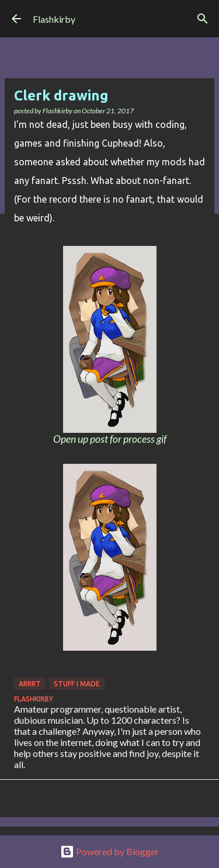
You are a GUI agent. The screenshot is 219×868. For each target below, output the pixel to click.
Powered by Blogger (109, 851)
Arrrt (30, 684)
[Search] (203, 19)
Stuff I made (77, 684)
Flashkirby (54, 19)
